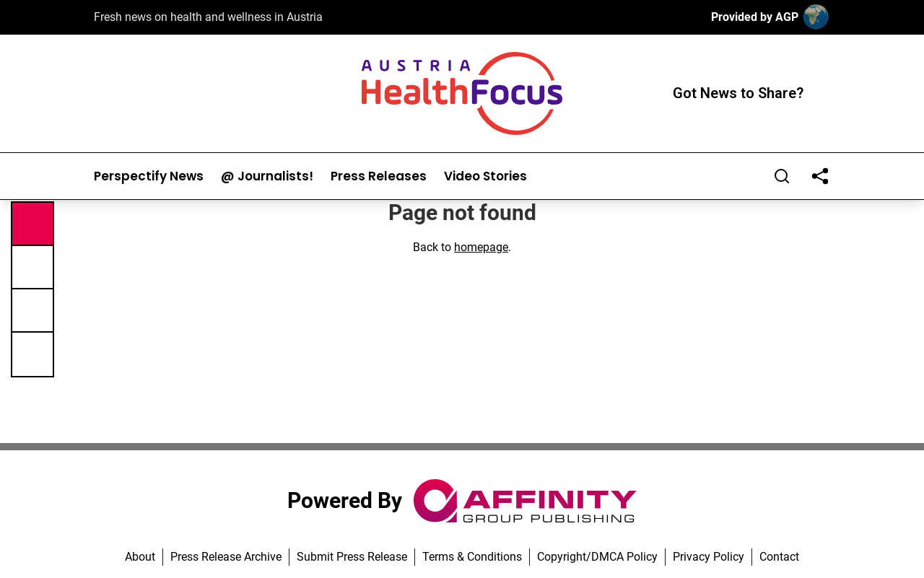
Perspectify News (149, 176)
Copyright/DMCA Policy (597, 557)
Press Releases (379, 176)
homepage (481, 247)
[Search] (782, 176)
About (140, 557)
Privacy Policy (709, 557)
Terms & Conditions (472, 557)
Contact (779, 557)
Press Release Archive (226, 557)
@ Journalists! (267, 176)
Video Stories (485, 176)
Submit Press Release (352, 557)
